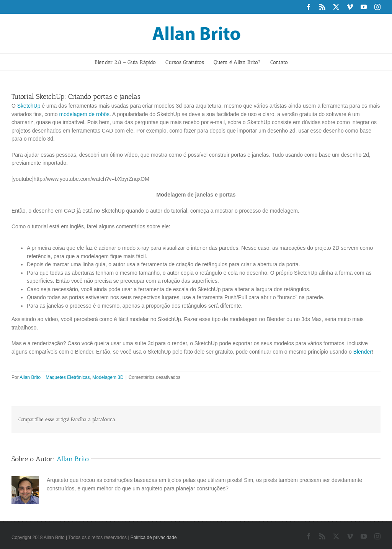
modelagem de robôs (85, 114)
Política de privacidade (154, 538)
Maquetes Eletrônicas (68, 377)
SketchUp (29, 106)
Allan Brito (30, 377)
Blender (363, 352)
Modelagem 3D (108, 377)
